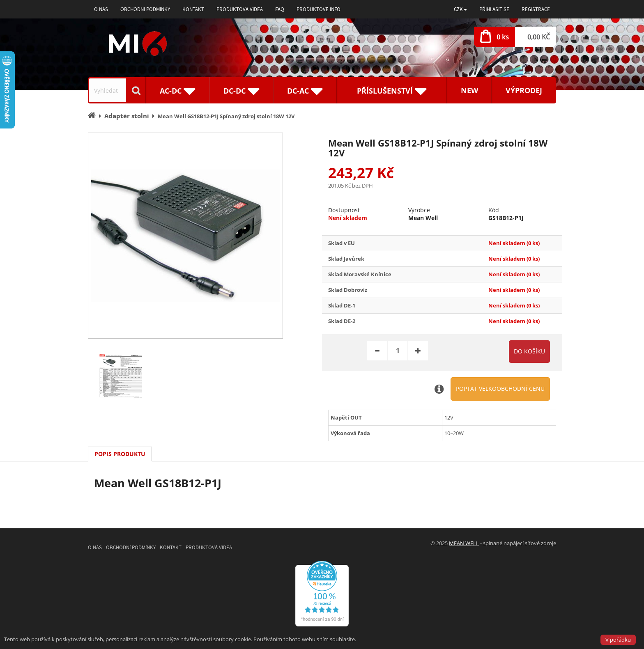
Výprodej (524, 90)
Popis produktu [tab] (120, 454)
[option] (185, 236)
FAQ (280, 9)
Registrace (536, 9)
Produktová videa (240, 9)
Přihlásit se (494, 9)
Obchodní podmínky (145, 9)
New (469, 90)
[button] (460, 9)
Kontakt (193, 9)
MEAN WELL (464, 543)
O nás (101, 9)
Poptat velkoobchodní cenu (500, 389)
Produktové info (319, 9)
